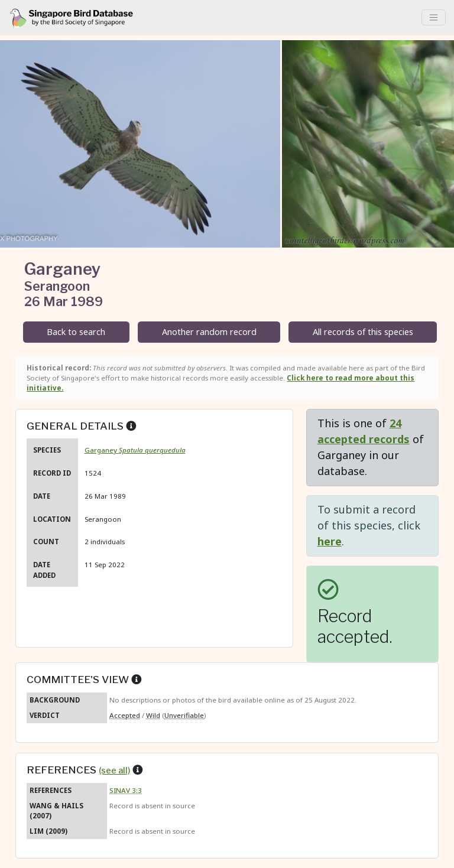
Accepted (125, 715)
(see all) (114, 771)
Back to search (76, 332)
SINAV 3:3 (126, 790)
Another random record (209, 332)
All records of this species (363, 332)
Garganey (135, 450)
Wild (153, 715)
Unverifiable (184, 715)
